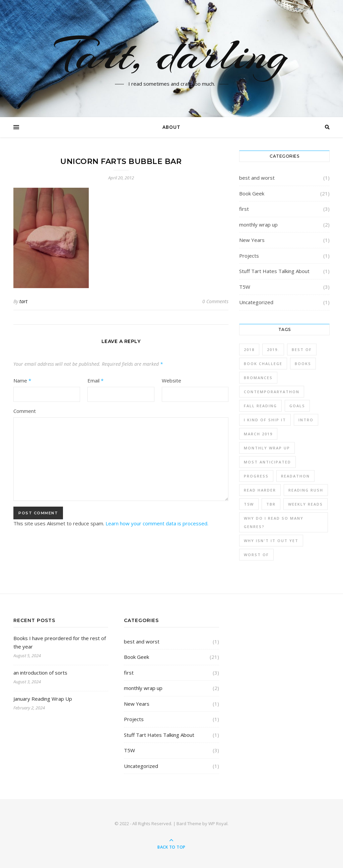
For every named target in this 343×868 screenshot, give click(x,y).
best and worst (257, 178)
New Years (252, 240)
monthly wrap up (258, 225)
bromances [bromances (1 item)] (258, 378)
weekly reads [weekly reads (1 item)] (305, 504)
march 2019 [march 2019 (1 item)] (258, 434)
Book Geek (252, 193)
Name (22, 380)
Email (95, 380)
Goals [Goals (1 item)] (297, 406)
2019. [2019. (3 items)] (273, 350)
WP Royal (218, 823)
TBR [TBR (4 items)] (271, 504)
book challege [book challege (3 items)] (263, 364)
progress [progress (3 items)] (256, 476)
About (171, 127)
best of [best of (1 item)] (302, 350)
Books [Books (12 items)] (303, 364)
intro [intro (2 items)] (306, 420)
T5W (245, 287)
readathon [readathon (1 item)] (295, 476)
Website (171, 380)
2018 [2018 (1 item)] (249, 350)
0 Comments (215, 301)
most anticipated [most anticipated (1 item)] (267, 462)
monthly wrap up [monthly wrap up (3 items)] (267, 448)
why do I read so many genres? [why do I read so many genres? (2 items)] (274, 522)
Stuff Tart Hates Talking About (274, 271)
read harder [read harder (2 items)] (260, 490)
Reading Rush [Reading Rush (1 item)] (306, 490)
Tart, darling (172, 55)
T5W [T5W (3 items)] (249, 504)
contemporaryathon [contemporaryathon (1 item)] (272, 392)
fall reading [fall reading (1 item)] (260, 406)
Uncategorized (256, 302)
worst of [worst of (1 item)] (256, 555)
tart (23, 301)
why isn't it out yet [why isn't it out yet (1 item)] (271, 541)
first (244, 209)
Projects (249, 256)
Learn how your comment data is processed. (157, 523)
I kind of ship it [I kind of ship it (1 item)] (265, 420)
